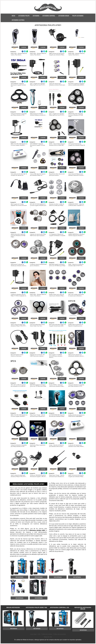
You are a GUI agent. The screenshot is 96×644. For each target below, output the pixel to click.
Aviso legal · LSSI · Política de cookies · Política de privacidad (48, 634)
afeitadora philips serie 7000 (36, 608)
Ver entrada (19, 577)
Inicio (13, 16)
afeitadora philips (24, 16)
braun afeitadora (13, 608)
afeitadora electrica (18, 20)
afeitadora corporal (49, 16)
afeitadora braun (64, 16)
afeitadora (36, 16)
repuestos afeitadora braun (83, 608)
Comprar (24, 47)
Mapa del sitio (48, 637)
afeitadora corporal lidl (60, 608)
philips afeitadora (78, 16)
